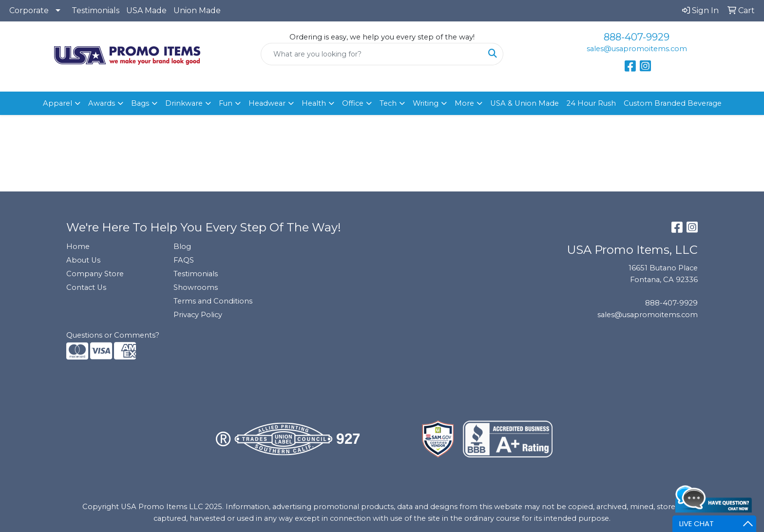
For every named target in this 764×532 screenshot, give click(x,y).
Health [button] (314, 103)
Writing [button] (426, 103)
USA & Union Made (525, 103)
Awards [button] (102, 103)
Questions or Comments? (113, 335)
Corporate (29, 10)
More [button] (464, 103)
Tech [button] (388, 103)
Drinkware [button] (184, 103)
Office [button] (353, 103)
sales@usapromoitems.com (637, 49)
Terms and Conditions (213, 301)
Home (78, 247)
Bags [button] (140, 103)
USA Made (146, 10)
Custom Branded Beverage (673, 103)
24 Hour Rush (591, 103)
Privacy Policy (198, 315)
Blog (182, 247)
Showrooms (196, 287)
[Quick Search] (372, 54)
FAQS (184, 260)
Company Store (95, 274)
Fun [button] (226, 103)
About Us (83, 260)
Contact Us (86, 287)
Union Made (197, 10)
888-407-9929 (637, 37)
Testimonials (95, 10)
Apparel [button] (57, 103)
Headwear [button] (267, 103)
